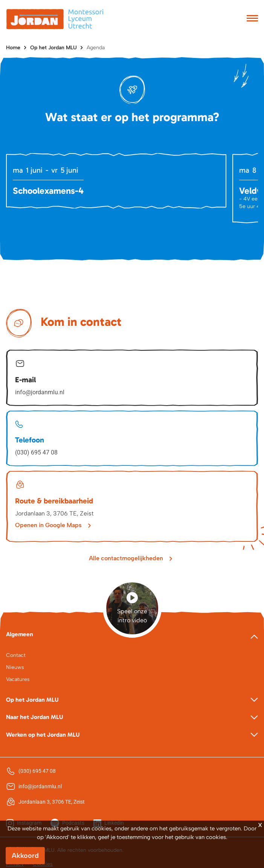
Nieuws (15, 667)
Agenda (96, 48)
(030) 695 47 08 (36, 452)
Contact (16, 655)
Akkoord (25, 856)
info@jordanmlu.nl (40, 392)
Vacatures (18, 679)
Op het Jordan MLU (53, 48)
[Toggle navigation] (252, 19)
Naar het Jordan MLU (35, 717)
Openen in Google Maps (48, 525)
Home (13, 48)
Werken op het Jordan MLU (43, 735)
